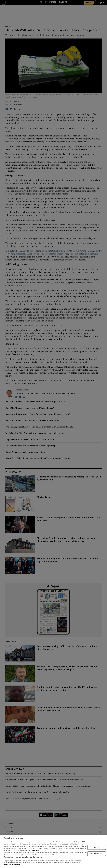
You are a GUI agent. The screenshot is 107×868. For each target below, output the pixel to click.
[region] (53, 851)
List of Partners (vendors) (12, 865)
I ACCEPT (97, 847)
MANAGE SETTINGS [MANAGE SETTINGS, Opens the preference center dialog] (97, 854)
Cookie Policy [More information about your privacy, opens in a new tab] (35, 851)
